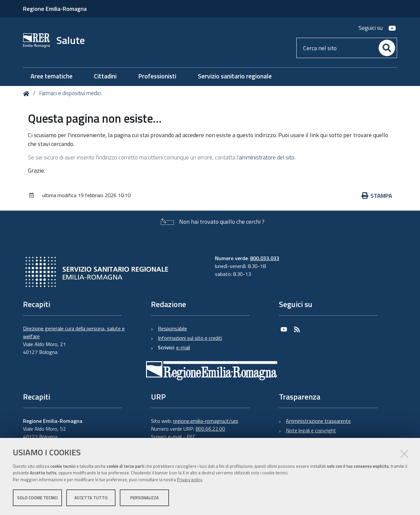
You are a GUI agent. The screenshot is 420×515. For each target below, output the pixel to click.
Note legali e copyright (311, 430)
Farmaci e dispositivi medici (70, 93)
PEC (191, 437)
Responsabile (172, 328)
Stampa (377, 196)
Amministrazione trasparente (318, 421)
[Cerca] (387, 48)
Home (27, 94)
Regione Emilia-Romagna (55, 9)
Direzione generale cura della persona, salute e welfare (74, 332)
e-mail (183, 347)
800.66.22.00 (210, 429)
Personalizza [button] (145, 498)
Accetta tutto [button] (91, 498)
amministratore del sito (267, 157)
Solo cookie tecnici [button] (37, 498)
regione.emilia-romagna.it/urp (206, 421)
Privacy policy (189, 480)
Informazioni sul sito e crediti (190, 338)
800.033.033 (265, 258)
